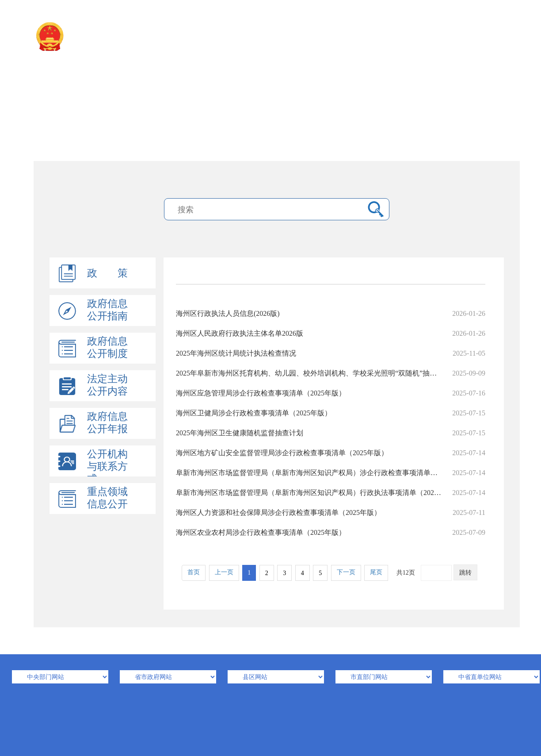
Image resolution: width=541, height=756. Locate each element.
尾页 (376, 572)
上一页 (224, 572)
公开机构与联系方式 (107, 466)
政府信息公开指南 (107, 310)
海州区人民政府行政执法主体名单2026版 (331, 333)
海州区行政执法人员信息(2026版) (331, 313)
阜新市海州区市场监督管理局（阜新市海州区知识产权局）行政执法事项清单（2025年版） (331, 493)
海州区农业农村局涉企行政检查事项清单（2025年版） (331, 532)
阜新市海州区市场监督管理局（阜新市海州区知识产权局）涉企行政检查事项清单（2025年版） (331, 473)
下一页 (346, 572)
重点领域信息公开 (107, 498)
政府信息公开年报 (107, 423)
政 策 (107, 273)
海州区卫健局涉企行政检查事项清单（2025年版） (331, 413)
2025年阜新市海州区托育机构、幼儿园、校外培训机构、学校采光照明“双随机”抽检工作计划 (331, 373)
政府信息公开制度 (107, 347)
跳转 (465, 573)
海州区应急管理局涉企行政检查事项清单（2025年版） (331, 393)
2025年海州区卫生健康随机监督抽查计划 (331, 433)
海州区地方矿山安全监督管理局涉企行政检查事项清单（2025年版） (331, 453)
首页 (194, 572)
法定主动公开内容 (107, 385)
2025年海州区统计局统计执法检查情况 (331, 353)
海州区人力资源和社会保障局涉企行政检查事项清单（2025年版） (331, 512)
